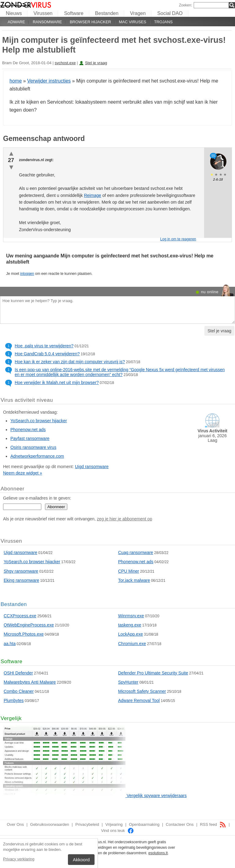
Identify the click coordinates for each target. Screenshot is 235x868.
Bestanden (107, 13)
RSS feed (213, 824)
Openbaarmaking (144, 824)
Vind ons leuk (117, 831)
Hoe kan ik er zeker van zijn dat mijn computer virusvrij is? (70, 362)
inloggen (27, 274)
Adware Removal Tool (139, 700)
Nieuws (14, 13)
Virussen (43, 13)
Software (74, 13)
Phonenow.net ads (28, 430)
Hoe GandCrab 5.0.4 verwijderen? (47, 354)
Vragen (138, 13)
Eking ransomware (21, 580)
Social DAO (170, 13)
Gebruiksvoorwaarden (50, 824)
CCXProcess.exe (20, 616)
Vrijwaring (114, 824)
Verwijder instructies (49, 81)
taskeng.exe (130, 625)
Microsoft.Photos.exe (24, 634)
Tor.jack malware (134, 580)
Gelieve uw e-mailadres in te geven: (37, 498)
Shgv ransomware (21, 571)
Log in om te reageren (178, 239)
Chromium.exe (132, 644)
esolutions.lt (158, 853)
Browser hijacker (90, 22)
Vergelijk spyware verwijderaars (157, 796)
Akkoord (81, 860)
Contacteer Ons (180, 824)
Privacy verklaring (19, 859)
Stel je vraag (96, 63)
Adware (16, 22)
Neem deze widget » (23, 473)
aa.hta (10, 644)
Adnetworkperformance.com (37, 456)
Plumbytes (14, 700)
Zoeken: (186, 5)
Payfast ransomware (30, 438)
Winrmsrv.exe (131, 616)
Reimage (92, 195)
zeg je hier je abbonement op (125, 519)
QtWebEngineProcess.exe (29, 625)
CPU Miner (129, 571)
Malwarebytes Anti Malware (30, 682)
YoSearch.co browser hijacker (39, 421)
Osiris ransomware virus (33, 447)
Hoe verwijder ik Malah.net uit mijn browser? (57, 382)
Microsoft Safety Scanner (142, 691)
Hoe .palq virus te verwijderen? (44, 346)
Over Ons (15, 824)
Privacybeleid (87, 824)
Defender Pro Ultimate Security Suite (153, 673)
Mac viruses (132, 22)
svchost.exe (65, 63)
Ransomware (47, 22)
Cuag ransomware (136, 552)
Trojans (163, 22)
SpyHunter (128, 682)
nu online (210, 292)
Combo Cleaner (19, 691)
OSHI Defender (18, 673)
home (16, 81)
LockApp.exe (131, 634)
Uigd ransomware (92, 467)
